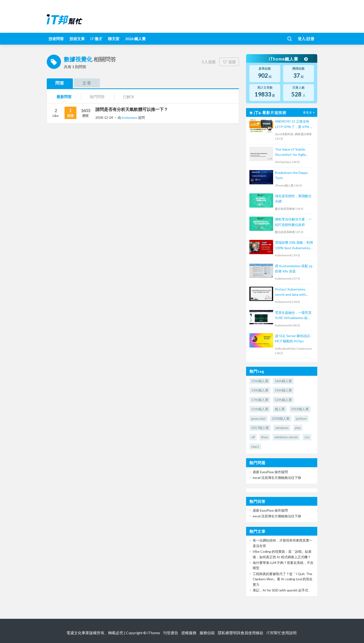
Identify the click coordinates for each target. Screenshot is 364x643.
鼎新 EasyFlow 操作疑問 (270, 472)
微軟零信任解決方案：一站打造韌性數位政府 (293, 222)
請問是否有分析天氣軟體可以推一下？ (132, 109)
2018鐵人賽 (281, 418)
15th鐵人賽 (260, 381)
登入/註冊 (306, 39)
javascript (258, 418)
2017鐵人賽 (260, 428)
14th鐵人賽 (283, 390)
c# (253, 437)
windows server (286, 437)
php (298, 428)
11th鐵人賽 (260, 409)
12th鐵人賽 (283, 400)
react (255, 446)
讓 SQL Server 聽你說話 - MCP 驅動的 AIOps (293, 338)
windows (282, 428)
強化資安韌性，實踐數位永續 (293, 198)
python (301, 418)
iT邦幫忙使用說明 (282, 633)
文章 (87, 83)
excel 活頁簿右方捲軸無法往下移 (277, 478)
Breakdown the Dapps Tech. (292, 175)
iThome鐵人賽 (288, 59)
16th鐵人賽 (283, 381)
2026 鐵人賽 (135, 39)
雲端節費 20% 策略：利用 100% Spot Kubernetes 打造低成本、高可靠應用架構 (294, 245)
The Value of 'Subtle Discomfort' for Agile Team (290, 152)
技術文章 (77, 39)
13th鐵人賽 (260, 390)
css (307, 437)
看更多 (309, 112)
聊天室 (114, 39)
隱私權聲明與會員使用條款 (241, 633)
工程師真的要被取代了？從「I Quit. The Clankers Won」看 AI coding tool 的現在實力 (283, 579)
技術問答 (56, 39)
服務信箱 (207, 633)
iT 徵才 (96, 39)
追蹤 (229, 62)
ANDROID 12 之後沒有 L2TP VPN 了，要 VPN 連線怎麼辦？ (294, 124)
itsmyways (130, 117)
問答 (60, 83)
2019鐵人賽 (300, 409)
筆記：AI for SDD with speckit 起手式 (280, 590)
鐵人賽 (280, 409)
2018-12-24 (104, 117)
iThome (154, 633)
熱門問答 (97, 97)
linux (265, 437)
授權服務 (189, 633)
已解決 (129, 97)
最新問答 (64, 97)
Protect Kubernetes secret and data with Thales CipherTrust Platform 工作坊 (290, 292)
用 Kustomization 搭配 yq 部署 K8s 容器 (294, 269)
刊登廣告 (171, 633)
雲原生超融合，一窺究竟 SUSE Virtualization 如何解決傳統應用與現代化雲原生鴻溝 (293, 316)
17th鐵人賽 (260, 400)
